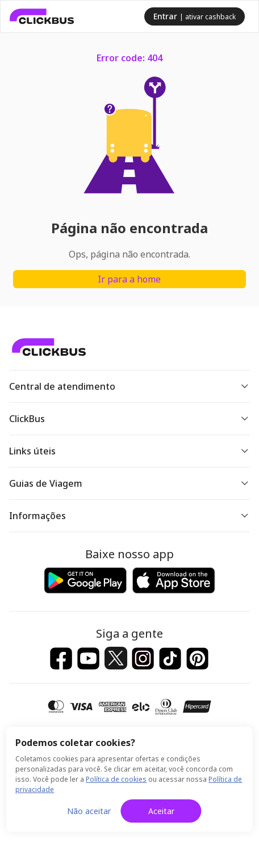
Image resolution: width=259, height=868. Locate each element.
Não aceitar (89, 811)
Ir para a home (129, 279)
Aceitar (161, 811)
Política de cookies (116, 779)
